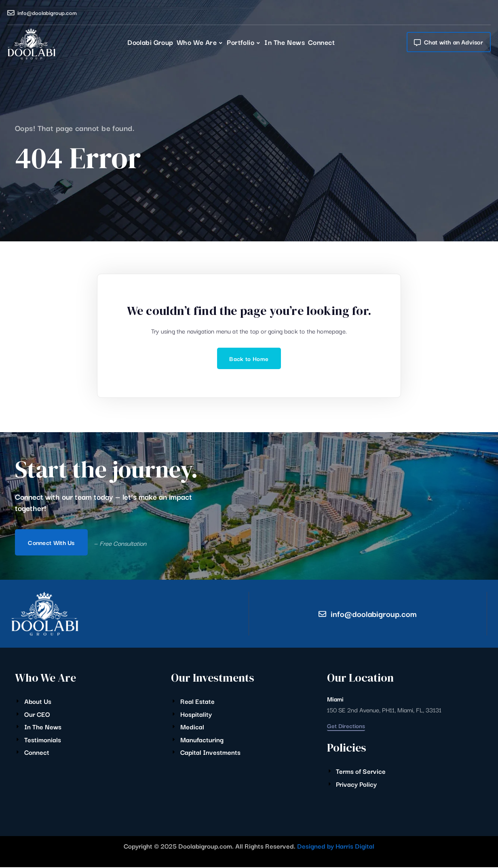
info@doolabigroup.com (47, 13)
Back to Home (249, 358)
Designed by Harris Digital (336, 847)
